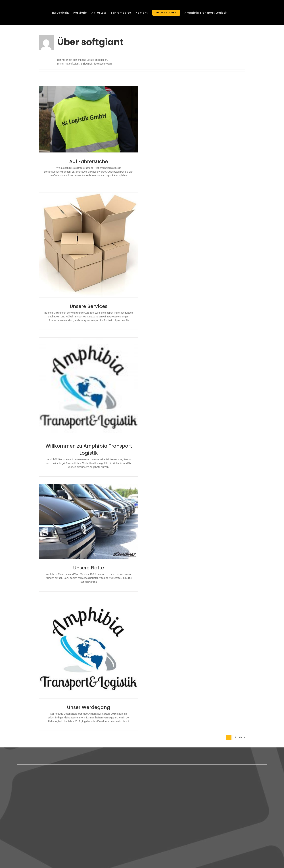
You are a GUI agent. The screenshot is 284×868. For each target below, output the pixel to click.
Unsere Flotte (89, 568)
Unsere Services (89, 306)
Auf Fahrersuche (89, 162)
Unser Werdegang (89, 707)
